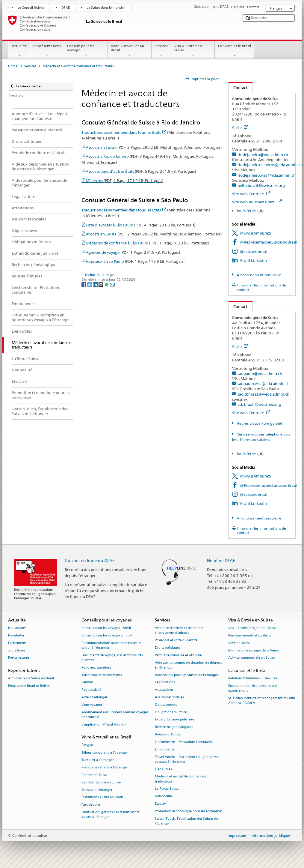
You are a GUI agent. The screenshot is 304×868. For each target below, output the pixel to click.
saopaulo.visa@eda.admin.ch (264, 384)
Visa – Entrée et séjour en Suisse (252, 628)
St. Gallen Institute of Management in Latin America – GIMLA (262, 701)
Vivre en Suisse (239, 643)
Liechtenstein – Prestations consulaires (184, 742)
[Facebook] (84, 284)
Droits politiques (167, 648)
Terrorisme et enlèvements (102, 675)
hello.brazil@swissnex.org (261, 185)
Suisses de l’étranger (97, 790)
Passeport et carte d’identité (176, 641)
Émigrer (87, 745)
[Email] (112, 284)
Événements (17, 643)
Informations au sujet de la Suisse (254, 650)
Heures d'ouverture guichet (259, 423)
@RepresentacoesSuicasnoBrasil (269, 242)
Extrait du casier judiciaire (174, 720)
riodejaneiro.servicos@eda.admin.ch (270, 165)
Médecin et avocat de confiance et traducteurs (181, 779)
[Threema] (101, 284)
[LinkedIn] (96, 284)
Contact (238, 88)
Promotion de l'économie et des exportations (253, 688)
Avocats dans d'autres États (141, 171)
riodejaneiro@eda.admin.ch (263, 154)
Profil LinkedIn (254, 260)
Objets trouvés (166, 705)
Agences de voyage (133, 252)
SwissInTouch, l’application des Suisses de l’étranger (186, 821)
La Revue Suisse (167, 789)
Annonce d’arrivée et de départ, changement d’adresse (179, 631)
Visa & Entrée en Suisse (193, 51)
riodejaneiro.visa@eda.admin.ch (267, 175)
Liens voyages (92, 705)
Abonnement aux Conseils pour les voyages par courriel (115, 715)
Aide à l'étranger (94, 697)
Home (13, 66)
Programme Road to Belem (29, 686)
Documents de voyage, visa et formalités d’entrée (112, 658)
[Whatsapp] (107, 284)
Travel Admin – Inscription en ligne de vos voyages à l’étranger (187, 759)
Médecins (124, 181)
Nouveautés (17, 628)
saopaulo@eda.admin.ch (260, 373)
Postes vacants (19, 658)
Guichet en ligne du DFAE (90, 560)
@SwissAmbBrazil (256, 233)
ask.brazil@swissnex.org (259, 404)
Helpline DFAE (221, 560)
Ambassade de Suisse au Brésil (31, 679)
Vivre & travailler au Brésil (130, 51)
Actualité (19, 51)
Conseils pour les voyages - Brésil (106, 628)
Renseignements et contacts (249, 635)
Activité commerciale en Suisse (251, 658)
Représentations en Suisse (101, 782)
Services (161, 51)
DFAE (66, 8)
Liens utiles (163, 769)
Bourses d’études (168, 735)
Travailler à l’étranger (98, 760)
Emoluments (164, 749)
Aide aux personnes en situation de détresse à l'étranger (189, 665)
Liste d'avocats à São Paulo (140, 225)
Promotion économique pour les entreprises (189, 811)
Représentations (47, 51)
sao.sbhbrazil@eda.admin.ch (263, 394)
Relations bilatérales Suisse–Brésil (253, 679)
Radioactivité (91, 690)
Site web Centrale (251, 194)
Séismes (87, 682)
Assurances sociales (169, 697)
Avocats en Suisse (154, 147)
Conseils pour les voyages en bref (107, 635)
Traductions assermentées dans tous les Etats (124, 132)
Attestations (164, 690)
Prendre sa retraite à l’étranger (105, 768)
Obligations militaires (171, 712)
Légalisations (165, 682)
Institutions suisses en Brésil (102, 797)
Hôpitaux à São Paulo (135, 261)
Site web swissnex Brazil (257, 202)
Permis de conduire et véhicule (178, 655)
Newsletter (16, 635)
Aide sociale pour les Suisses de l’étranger (186, 675)
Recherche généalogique (174, 727)
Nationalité (163, 796)
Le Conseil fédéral (31, 8)
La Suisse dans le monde (105, 8)
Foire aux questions (96, 667)
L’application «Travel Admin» (104, 724)
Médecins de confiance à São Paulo (147, 243)
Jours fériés (246, 211)
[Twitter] (90, 284)
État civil (161, 804)
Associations (91, 805)
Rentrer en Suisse (94, 775)
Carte (240, 127)
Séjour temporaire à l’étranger (105, 753)
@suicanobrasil (254, 251)
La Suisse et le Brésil (234, 51)
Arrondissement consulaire (258, 275)
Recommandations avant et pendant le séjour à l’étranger (111, 645)
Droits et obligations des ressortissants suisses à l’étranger (110, 814)
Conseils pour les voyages (86, 51)
